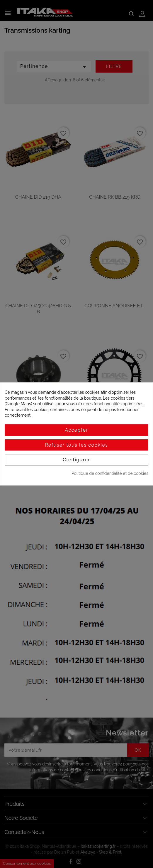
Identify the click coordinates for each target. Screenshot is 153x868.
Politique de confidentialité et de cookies (110, 473)
